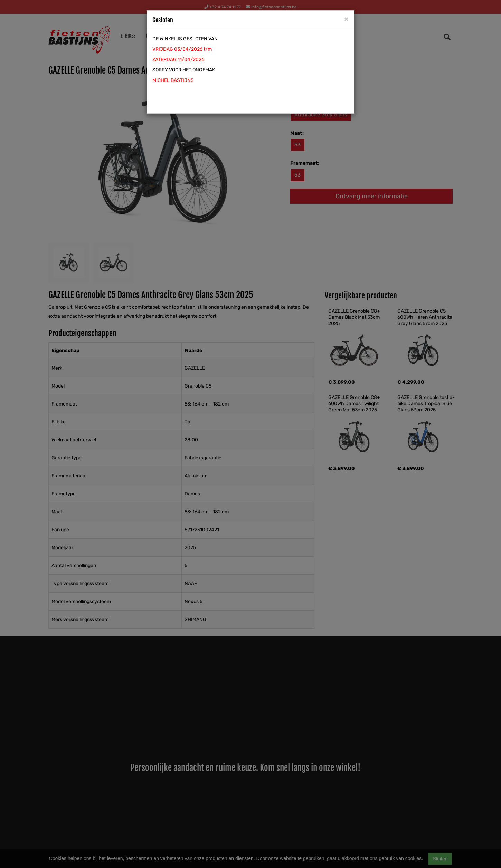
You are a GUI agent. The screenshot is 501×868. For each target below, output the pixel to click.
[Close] (346, 19)
